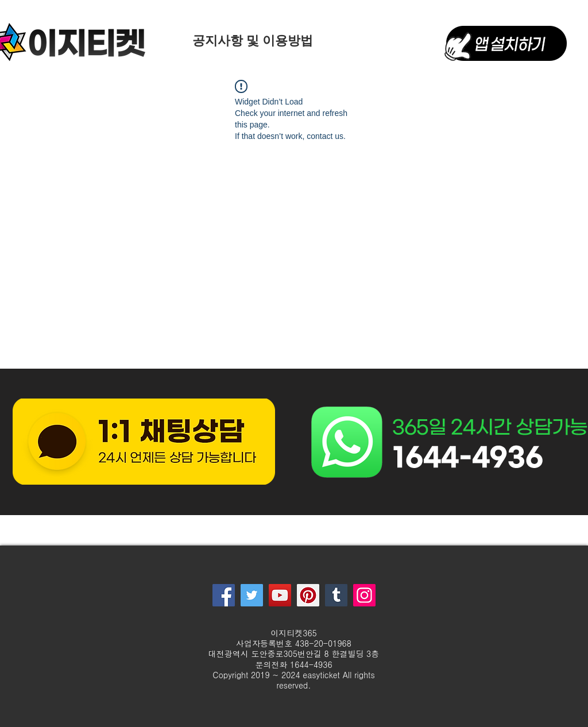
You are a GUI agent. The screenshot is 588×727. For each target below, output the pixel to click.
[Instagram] (364, 595)
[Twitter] (252, 595)
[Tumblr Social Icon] (336, 595)
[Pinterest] (308, 595)
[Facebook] (224, 595)
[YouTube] (280, 595)
